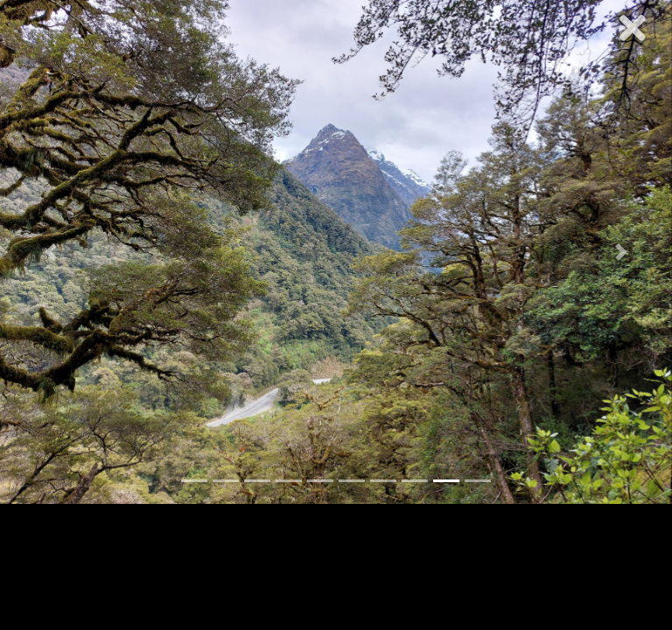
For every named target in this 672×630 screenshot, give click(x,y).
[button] (50, 252)
